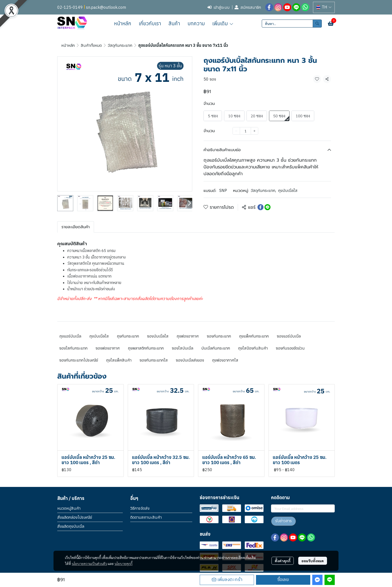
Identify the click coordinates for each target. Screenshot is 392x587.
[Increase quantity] (254, 131)
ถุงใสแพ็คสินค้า (119, 360)
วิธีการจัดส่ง (140, 508)
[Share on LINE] (267, 207)
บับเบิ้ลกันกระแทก (216, 348)
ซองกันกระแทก (219, 336)
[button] (324, 7)
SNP (223, 190)
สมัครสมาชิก (248, 7)
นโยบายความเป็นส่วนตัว (89, 563)
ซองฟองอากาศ (108, 348)
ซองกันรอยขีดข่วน (290, 348)
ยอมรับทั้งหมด (313, 561)
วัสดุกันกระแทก (120, 45)
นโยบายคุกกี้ (123, 563)
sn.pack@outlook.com (106, 7)
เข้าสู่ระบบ (218, 7)
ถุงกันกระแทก (128, 336)
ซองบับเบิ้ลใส (158, 336)
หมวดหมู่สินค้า (69, 508)
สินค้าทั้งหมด (91, 45)
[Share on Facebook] (260, 207)
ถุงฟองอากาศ (188, 336)
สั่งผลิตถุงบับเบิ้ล (71, 526)
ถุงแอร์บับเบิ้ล (70, 336)
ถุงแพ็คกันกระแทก (254, 336)
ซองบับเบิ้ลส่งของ (190, 360)
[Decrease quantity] (236, 131)
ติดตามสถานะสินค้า (146, 517)
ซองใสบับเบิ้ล (182, 348)
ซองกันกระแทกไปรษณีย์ (79, 360)
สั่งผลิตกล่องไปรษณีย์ (75, 517)
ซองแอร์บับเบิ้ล (289, 336)
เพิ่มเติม (223, 23)
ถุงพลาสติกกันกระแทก (146, 348)
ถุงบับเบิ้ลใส (288, 190)
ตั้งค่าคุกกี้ (283, 561)
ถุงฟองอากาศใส (225, 360)
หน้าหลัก (68, 45)
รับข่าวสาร (283, 521)
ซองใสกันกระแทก (73, 348)
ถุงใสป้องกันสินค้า (253, 348)
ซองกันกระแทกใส (154, 360)
